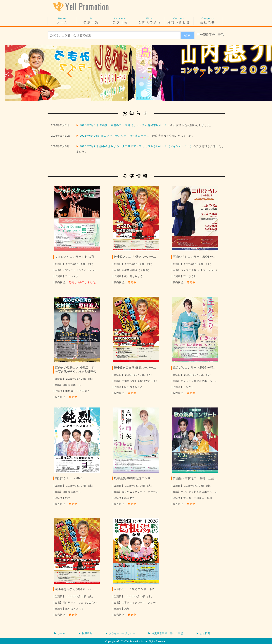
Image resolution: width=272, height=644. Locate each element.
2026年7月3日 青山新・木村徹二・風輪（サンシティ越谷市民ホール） (125, 125)
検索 (187, 35)
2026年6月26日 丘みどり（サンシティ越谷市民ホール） (116, 136)
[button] (70, 73)
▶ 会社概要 (203, 633)
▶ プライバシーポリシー (120, 633)
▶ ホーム (60, 633)
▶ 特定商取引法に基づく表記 (166, 633)
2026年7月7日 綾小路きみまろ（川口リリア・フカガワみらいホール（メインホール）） (136, 146)
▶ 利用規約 (85, 633)
